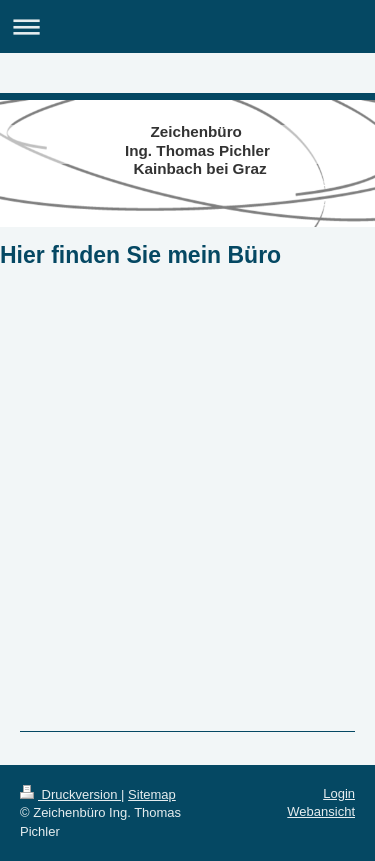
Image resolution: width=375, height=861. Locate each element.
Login (339, 793)
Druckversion (70, 794)
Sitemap (152, 794)
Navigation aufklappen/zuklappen (187, 26)
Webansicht (321, 811)
